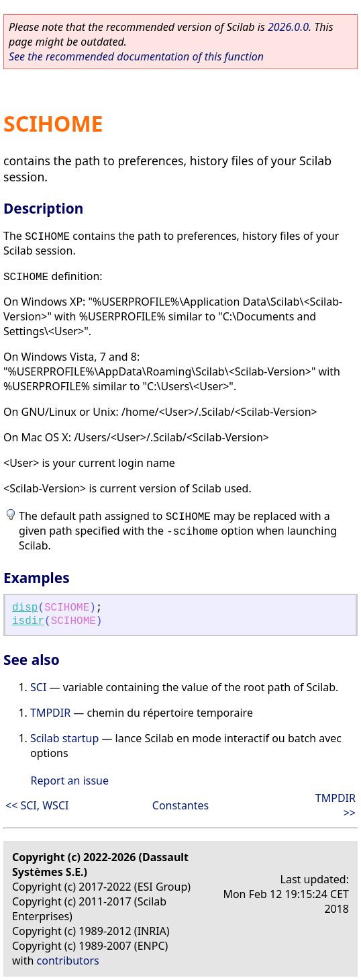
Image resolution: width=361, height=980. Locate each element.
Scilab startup (64, 738)
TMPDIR (50, 713)
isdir (28, 621)
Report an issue (70, 781)
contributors (68, 961)
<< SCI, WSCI (37, 805)
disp (25, 608)
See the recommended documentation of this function (136, 56)
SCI (38, 687)
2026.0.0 (288, 27)
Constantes (180, 805)
